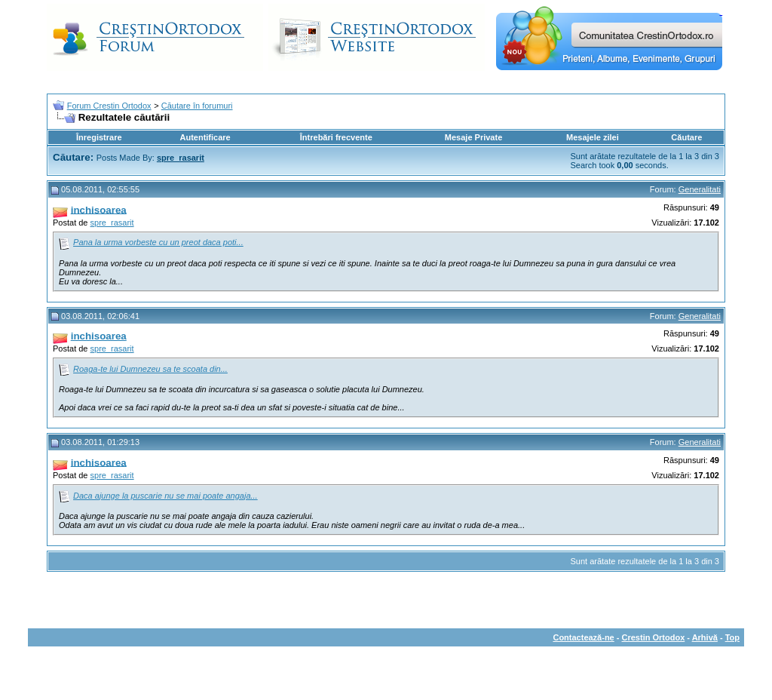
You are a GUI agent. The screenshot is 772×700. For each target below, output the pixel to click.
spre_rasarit (112, 223)
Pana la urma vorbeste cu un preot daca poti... (158, 242)
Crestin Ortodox (654, 637)
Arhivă (705, 637)
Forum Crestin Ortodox (109, 106)
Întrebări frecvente (336, 137)
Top (732, 637)
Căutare (686, 137)
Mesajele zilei (593, 137)
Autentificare (205, 137)
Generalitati (700, 189)
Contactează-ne (583, 637)
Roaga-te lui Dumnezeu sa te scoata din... (150, 369)
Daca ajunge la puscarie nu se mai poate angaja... (165, 496)
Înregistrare (99, 137)
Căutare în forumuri (197, 106)
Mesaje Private (473, 137)
